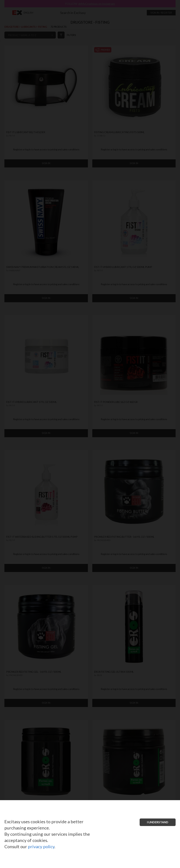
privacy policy (41, 846)
